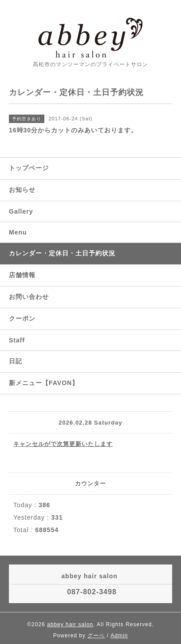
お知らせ (22, 190)
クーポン (22, 318)
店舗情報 (22, 275)
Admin (119, 636)
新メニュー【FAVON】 (44, 383)
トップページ (29, 168)
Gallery (21, 211)
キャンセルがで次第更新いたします (63, 444)
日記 (16, 361)
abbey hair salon (70, 624)
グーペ (96, 636)
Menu (18, 232)
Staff (17, 340)
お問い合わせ (29, 297)
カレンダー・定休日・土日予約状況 (62, 253)
